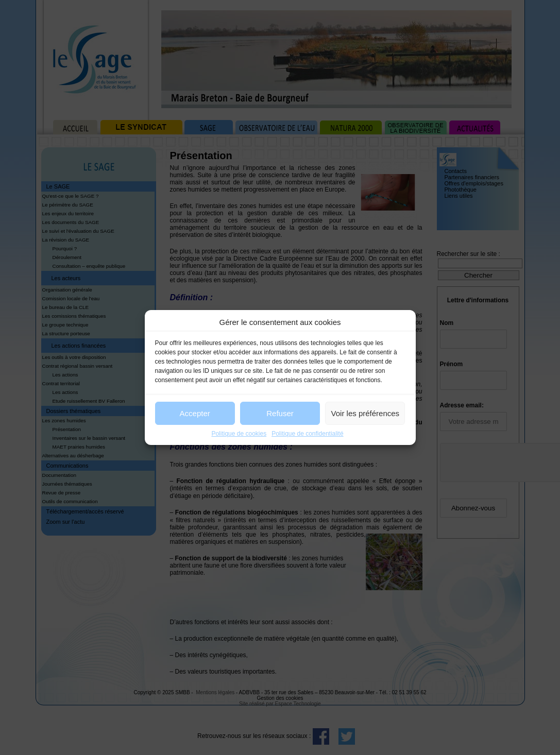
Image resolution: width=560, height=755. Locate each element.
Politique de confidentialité (307, 434)
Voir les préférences (366, 413)
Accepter (195, 413)
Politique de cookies (239, 434)
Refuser (280, 413)
